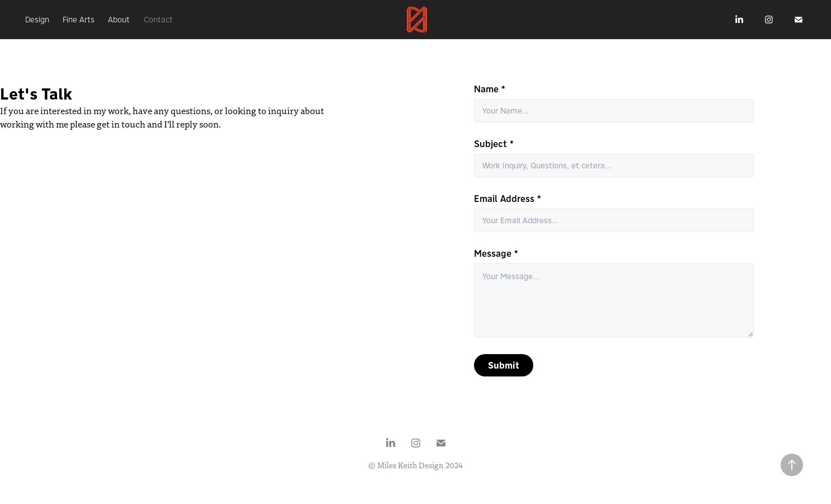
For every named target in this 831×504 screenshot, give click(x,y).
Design (37, 20)
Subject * (494, 144)
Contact (158, 20)
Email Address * (508, 199)
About (119, 20)
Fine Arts (79, 20)
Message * (496, 253)
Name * (490, 89)
